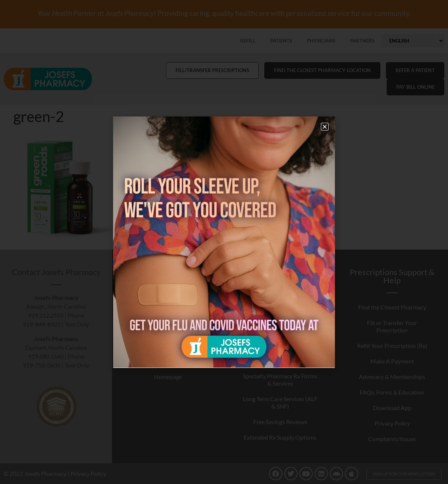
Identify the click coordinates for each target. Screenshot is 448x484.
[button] (325, 127)
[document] (224, 242)
